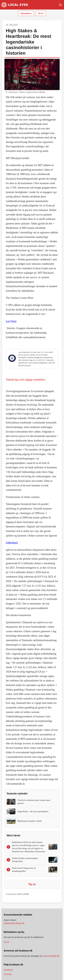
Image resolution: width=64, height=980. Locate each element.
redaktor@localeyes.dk (14, 923)
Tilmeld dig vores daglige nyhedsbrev (26, 380)
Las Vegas (11, 321)
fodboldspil (12, 543)
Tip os (41, 13)
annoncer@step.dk (51, 956)
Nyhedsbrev (26, 13)
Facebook (8, 970)
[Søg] (60, 5)
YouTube (8, 974)
